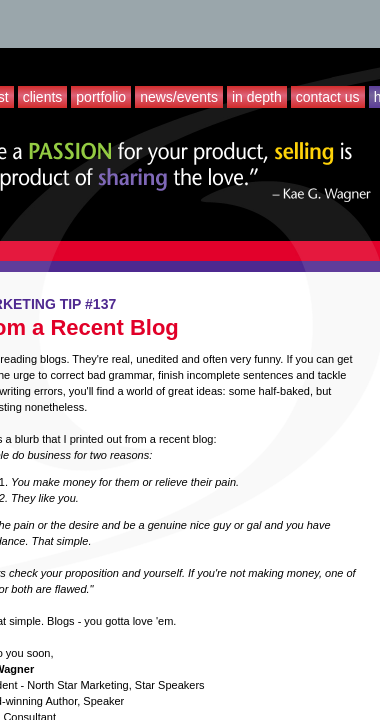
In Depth (257, 97)
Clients (43, 97)
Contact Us (328, 97)
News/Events (179, 97)
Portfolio (101, 97)
